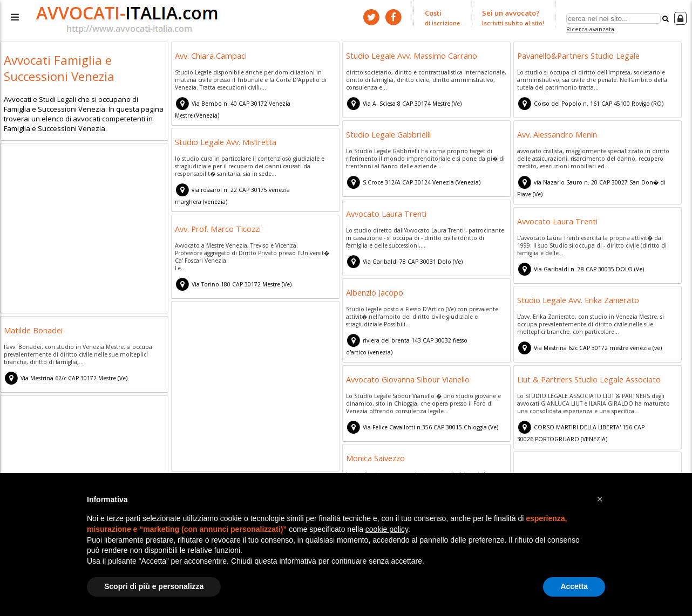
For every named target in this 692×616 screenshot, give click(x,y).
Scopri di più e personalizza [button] (154, 586)
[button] (600, 499)
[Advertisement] (84, 228)
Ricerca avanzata (590, 29)
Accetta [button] (574, 586)
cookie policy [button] (387, 529)
